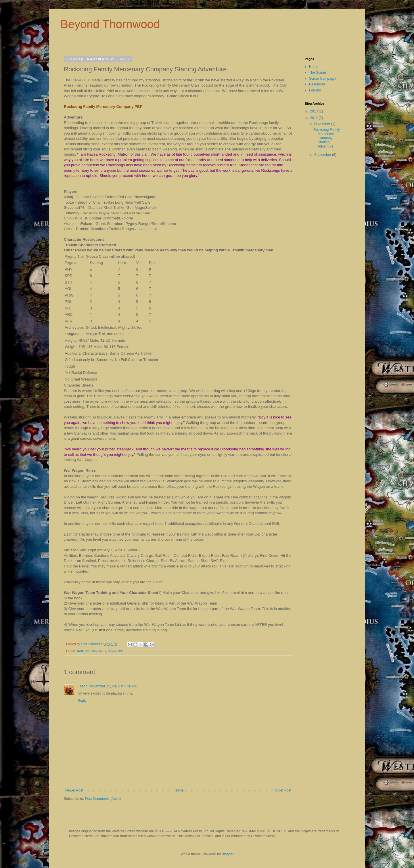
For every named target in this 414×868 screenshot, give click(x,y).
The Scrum (318, 72)
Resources (317, 84)
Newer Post (74, 790)
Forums (315, 90)
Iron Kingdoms (96, 651)
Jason (83, 686)
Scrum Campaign (322, 79)
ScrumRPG (116, 651)
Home (179, 790)
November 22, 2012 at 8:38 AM (113, 686)
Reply (82, 701)
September (323, 155)
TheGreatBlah (91, 644)
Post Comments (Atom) (103, 799)
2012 (315, 118)
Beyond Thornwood (110, 24)
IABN (81, 651)
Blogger (228, 854)
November (323, 124)
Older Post (283, 790)
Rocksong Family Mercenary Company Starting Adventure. (327, 138)
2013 (315, 111)
